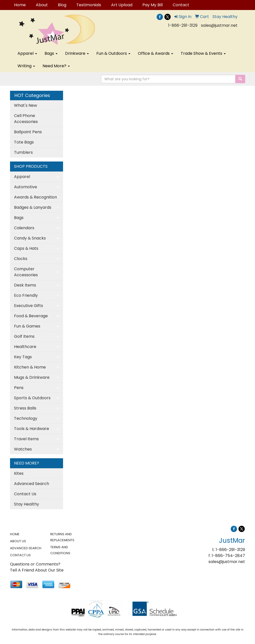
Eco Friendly (26, 295)
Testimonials (89, 5)
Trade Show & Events (203, 53)
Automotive (26, 187)
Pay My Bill (153, 5)
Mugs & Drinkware (32, 377)
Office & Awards (156, 53)
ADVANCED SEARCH (26, 548)
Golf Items (24, 336)
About (42, 5)
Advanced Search (32, 484)
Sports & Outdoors (32, 398)
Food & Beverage (31, 316)
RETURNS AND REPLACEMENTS (62, 537)
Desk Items (25, 285)
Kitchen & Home (30, 367)
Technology (26, 418)
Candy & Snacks (30, 238)
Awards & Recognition (36, 197)
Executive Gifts (29, 306)
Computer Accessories (26, 272)
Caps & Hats (26, 248)
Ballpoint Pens (28, 132)
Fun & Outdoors (113, 53)
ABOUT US (18, 541)
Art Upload (122, 5)
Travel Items (26, 439)
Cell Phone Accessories (26, 119)
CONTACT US (20, 555)
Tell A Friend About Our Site (37, 570)
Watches (23, 449)
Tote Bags (24, 142)
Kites (19, 473)
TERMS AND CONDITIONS (60, 550)
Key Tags (23, 357)
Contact (181, 5)
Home (20, 5)
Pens (19, 388)
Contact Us (25, 494)
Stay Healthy (27, 504)
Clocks (21, 259)
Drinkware (77, 53)
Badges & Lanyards (33, 207)
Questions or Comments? (35, 564)
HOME (15, 534)
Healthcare (25, 347)
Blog (62, 5)
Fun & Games (27, 326)
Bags (51, 53)
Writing (26, 66)
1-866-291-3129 (183, 25)
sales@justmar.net (219, 25)
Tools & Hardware (32, 429)
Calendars (24, 228)
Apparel (27, 53)
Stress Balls (25, 408)
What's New (26, 105)
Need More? (56, 66)
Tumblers (23, 152)
